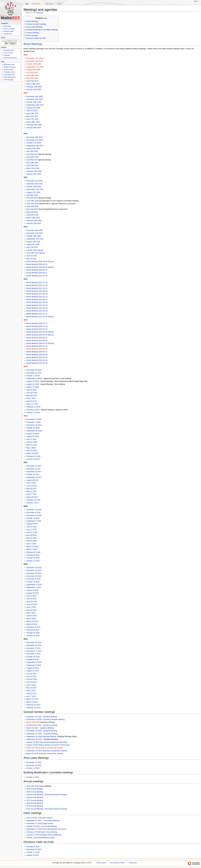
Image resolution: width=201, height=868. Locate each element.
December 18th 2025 (35, 97)
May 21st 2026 (32, 78)
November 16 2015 (34, 576)
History (60, 4)
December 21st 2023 (35, 181)
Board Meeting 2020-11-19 (37, 326)
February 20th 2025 (34, 125)
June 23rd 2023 (33, 204)
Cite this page (8, 80)
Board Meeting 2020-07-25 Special (40, 343)
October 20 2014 (33, 657)
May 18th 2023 (32, 212)
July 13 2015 (31, 599)
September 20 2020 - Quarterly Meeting (42, 734)
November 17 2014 (34, 651)
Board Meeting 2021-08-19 (37, 294)
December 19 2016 (34, 510)
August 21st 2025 (33, 108)
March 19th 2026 (33, 84)
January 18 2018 (33, 459)
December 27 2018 (34, 419)
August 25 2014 (33, 668)
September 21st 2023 (35, 189)
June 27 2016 (32, 532)
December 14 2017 (34, 466)
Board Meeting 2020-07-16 (37, 346)
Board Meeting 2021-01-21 (37, 314)
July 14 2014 (31, 677)
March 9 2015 (32, 624)
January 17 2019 (33, 413)
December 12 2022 (34, 762)
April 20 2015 (32, 616)
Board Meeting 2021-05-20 (37, 302)
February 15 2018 (33, 456)
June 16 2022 (32, 256)
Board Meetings (33, 44)
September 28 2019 (34, 739)
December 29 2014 (34, 642)
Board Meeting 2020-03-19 (37, 357)
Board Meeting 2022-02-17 (37, 273)
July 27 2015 (31, 596)
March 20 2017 (32, 497)
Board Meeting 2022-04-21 (37, 264)
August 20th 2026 (33, 70)
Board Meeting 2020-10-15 (37, 329)
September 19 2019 (34, 378)
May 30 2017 (31, 489)
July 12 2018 (31, 439)
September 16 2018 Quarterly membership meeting (47, 751)
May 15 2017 (31, 491)
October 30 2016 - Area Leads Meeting (42, 826)
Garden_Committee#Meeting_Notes (41, 838)
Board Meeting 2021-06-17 (37, 300)
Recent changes (9, 29)
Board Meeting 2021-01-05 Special (40, 317)
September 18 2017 (34, 477)
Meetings (40, 13)
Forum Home (8, 53)
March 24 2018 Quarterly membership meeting (45, 748)
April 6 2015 (31, 619)
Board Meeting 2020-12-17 (37, 323)
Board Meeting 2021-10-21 (37, 288)
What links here (9, 64)
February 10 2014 (33, 708)
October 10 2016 (33, 518)
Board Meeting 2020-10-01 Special (40, 335)
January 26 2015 (33, 633)
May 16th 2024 (32, 163)
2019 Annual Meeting (35, 795)
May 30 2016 (31, 535)
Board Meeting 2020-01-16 (37, 363)
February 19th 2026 (34, 87)
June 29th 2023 (32, 201)
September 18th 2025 (35, 105)
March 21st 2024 (33, 168)
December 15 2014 (34, 645)
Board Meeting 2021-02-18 (37, 311)
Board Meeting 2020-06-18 (37, 349)
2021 (26, 279)
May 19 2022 (31, 259)
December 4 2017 (33, 469)
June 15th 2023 (32, 206)
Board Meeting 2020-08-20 (37, 340)
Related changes (9, 67)
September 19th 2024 (35, 146)
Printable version (9, 72)
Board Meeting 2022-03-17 (37, 270)
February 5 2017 (33, 847)
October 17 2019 (33, 376)
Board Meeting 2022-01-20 (37, 276)
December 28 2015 (34, 568)
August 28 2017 (33, 480)
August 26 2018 (33, 434)
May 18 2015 (31, 610)
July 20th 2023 (32, 195)
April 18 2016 (32, 541)
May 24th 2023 (32, 209)
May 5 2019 (31, 398)
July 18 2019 (31, 390)
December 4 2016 (33, 513)
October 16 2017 (33, 474)
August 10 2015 (33, 593)
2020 (26, 320)
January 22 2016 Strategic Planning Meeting (44, 835)
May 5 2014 (31, 691)
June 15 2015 (32, 604)
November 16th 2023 (35, 184)
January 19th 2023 (34, 223)
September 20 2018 (34, 431)
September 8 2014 (34, 665)
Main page (7, 26)
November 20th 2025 (35, 99)
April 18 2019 (32, 401)
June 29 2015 (32, 602)
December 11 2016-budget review (40, 824)
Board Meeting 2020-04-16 (37, 355)
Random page (9, 31)
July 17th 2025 (32, 111)
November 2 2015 (33, 579)
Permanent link (9, 75)
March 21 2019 (32, 404)
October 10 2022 (33, 768)
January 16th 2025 (34, 128)
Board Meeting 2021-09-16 (37, 291)
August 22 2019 (33, 384)
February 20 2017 (33, 500)
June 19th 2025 (32, 114)
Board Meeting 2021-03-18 (37, 308)
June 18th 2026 (32, 75)
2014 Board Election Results (56, 809)
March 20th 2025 (33, 122)
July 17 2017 (31, 483)
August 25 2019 (33, 381)
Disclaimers (133, 863)
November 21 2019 (34, 373)
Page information (10, 77)
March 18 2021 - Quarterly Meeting (40, 728)
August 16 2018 (33, 436)
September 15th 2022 (35, 239)
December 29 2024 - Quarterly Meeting (42, 717)
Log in (196, 1)
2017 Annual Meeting (35, 800)
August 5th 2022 (33, 244)
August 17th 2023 (33, 192)
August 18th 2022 (33, 242)
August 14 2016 (33, 855)
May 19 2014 (31, 688)
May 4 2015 (31, 613)
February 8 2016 (33, 555)
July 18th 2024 (32, 151)
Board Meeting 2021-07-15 (37, 297)
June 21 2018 (32, 442)
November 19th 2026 (35, 61)
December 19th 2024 (35, 137)
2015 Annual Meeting (35, 806)
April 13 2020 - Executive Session (40, 818)
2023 (26, 177)
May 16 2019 (31, 396)
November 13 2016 (34, 515)
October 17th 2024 (34, 143)
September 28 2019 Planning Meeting (41, 736)
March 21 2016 (32, 547)
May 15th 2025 (32, 116)
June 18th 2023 (32, 786)
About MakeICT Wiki (117, 863)
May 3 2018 (31, 448)
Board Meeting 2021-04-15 (37, 305)
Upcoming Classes (10, 58)
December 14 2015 (34, 570)
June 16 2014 (32, 682)
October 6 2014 (32, 660)
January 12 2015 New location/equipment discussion (47, 742)
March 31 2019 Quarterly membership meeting (45, 754)
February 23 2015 (33, 627)
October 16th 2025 (34, 102)
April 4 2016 (31, 544)
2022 (26, 227)
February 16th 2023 (34, 221)
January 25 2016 (33, 558)
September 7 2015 (34, 587)
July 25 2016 (31, 527)
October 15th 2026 (34, 64)
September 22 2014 (34, 662)
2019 (26, 367)
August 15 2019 (33, 387)
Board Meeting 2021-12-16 (37, 283)
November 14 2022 (34, 765)
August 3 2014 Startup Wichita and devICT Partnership (48, 745)
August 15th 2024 (33, 149)
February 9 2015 (33, 630)
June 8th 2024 (32, 160)
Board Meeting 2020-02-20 (37, 360)
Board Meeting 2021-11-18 (37, 285)
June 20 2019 (32, 393)
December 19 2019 (34, 370)
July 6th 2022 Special (35, 250)
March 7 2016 (32, 549)
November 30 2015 (34, 573)
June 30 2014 (32, 679)
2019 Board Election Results (56, 795)
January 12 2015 (33, 636)
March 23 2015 (32, 621)
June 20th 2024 (32, 157)
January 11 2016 (33, 561)
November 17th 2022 (35, 233)
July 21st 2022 (32, 247)
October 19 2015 (33, 582)
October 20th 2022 (34, 236)
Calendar (7, 55)
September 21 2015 (34, 585)
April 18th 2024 (32, 166)
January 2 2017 (32, 503)
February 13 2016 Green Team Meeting (42, 832)
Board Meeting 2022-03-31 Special (40, 267)
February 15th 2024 (34, 171)
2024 (26, 134)
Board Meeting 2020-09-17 (37, 338)
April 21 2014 (32, 694)
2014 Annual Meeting (35, 809)
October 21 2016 (33, 852)
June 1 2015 (31, 607)
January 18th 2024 (34, 174)
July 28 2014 (31, 674)
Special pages (9, 69)
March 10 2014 (32, 702)
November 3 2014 (33, 654)
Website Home (9, 50)
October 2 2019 (32, 777)
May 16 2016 (31, 538)
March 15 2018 (32, 453)
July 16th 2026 (32, 73)
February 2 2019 (33, 410)
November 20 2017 (34, 472)
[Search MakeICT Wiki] (10, 41)
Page (27, 4)
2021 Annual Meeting (35, 789)
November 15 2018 (34, 425)
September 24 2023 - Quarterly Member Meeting (46, 719)
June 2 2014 (31, 685)
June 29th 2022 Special (36, 253)
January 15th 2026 (34, 90)
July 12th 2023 (32, 198)
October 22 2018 (33, 428)
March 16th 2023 (33, 218)
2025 (26, 93)
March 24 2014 (32, 699)
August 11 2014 (33, 671)
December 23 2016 (34, 849)
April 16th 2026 (32, 81)
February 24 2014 (33, 705)
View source (49, 4)
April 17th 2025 (32, 119)
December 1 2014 (33, 648)
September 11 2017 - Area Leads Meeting (43, 821)
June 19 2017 (32, 486)
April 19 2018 (32, 451)
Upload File (8, 34)
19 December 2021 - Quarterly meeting (42, 725)
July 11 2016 (31, 530)
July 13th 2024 (32, 154)
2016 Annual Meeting (35, 803)
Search (3, 38)
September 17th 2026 (35, 67)
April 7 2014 (31, 696)
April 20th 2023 (32, 215)
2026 (26, 55)
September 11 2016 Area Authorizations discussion (46, 829)
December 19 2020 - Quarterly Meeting (42, 731)
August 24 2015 (33, 590)
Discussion (36, 4)
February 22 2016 (33, 552)
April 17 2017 (32, 494)
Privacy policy (101, 863)
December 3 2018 (33, 422)
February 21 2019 (33, 407)
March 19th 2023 (33, 722)
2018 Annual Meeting (35, 797)
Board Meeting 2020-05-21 (37, 352)
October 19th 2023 (34, 187)
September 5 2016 (34, 521)
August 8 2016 (32, 524)
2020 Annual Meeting (35, 792)
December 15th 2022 (35, 230)
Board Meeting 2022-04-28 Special (40, 261)
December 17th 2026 (35, 58)
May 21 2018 (31, 445)
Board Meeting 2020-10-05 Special (40, 332)
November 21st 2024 (35, 140)
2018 (26, 416)
